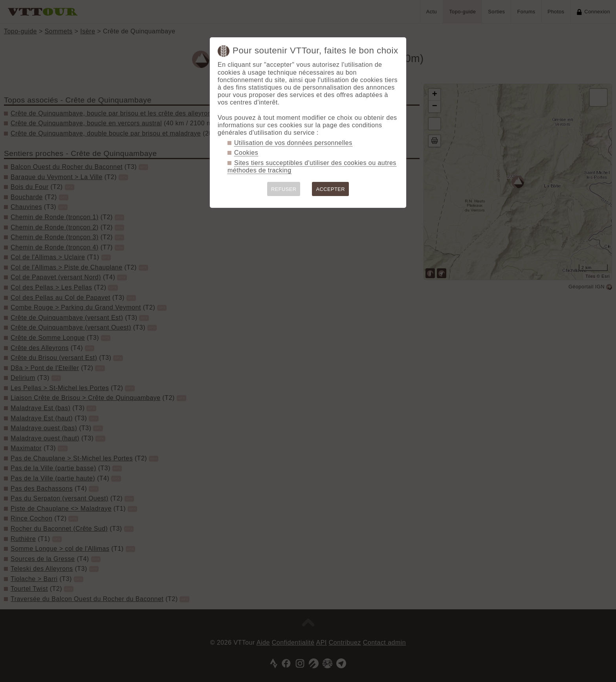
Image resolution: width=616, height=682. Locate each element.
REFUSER (284, 189)
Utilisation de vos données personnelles (293, 143)
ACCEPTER (330, 189)
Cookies (246, 153)
